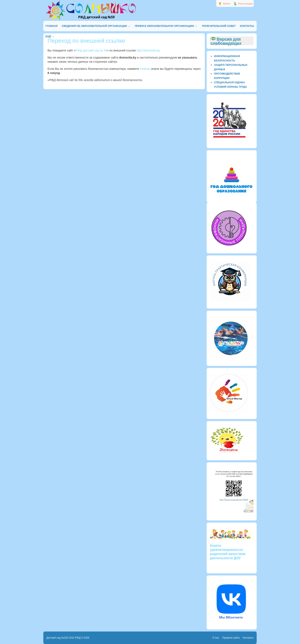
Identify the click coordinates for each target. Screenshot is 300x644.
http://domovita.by (148, 50)
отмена (145, 69)
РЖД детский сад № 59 (91, 50)
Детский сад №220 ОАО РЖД (64, 638)
